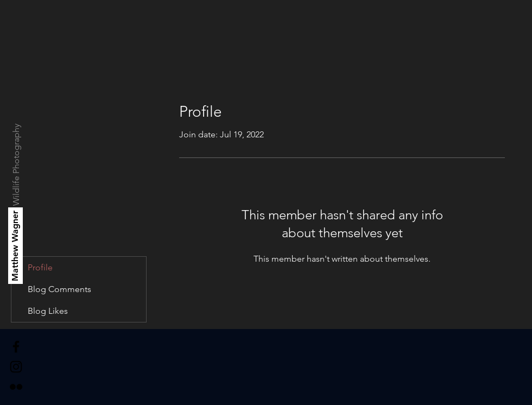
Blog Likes (48, 311)
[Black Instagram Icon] (16, 367)
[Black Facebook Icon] (16, 347)
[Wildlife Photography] (17, 165)
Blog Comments (59, 289)
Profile (40, 267)
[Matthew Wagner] (15, 246)
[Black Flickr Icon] (16, 387)
